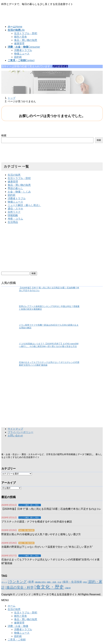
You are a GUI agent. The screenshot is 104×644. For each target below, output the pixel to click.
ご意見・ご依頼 (17, 640)
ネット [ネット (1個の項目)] (5, 582)
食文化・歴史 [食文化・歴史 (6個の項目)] (50, 587)
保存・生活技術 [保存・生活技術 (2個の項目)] (73, 582)
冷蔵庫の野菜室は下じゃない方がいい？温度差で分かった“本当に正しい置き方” (47, 547)
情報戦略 (13, 215)
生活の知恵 (14, 175)
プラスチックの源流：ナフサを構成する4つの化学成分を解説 (37, 522)
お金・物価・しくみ (19, 192)
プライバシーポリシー (21, 432)
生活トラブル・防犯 (26, 33)
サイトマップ (15, 429)
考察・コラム (15, 219)
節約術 (18, 57)
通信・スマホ (15, 209)
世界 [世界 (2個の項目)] (31, 582)
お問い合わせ (15, 436)
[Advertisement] (52, 249)
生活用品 (13, 222)
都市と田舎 (21, 37)
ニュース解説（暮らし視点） (24, 205)
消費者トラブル (23, 50)
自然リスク (14, 212)
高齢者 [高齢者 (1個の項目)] (68, 588)
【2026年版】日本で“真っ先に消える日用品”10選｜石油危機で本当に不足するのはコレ (51, 509)
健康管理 (19, 43)
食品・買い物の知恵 (26, 40)
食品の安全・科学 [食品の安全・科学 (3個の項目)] (20, 587)
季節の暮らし (15, 188)
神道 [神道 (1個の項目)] (85, 582)
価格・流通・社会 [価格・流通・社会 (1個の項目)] (54, 582)
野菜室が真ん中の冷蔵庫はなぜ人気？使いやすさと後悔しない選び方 (41, 534)
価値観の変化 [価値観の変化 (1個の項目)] (41, 582)
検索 (4, 135)
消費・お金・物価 (18, 626)
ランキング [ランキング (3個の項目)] (18, 582)
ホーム (12, 606)
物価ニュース (22, 54)
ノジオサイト (60, 66)
